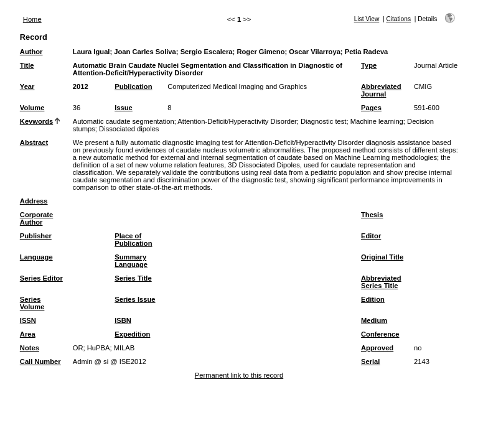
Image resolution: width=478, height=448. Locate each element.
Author (31, 52)
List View (367, 19)
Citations (398, 19)
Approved (377, 348)
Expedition (132, 334)
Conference (380, 334)
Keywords (36, 121)
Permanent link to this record (239, 375)
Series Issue (135, 299)
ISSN (28, 320)
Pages (371, 108)
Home (32, 19)
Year (27, 86)
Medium (374, 320)
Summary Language (131, 261)
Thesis (372, 215)
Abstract (34, 142)
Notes (30, 348)
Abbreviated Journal (381, 90)
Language (36, 257)
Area (28, 334)
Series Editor (41, 278)
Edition (373, 299)
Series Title (133, 278)
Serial (370, 362)
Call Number (40, 362)
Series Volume (32, 303)
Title (27, 65)
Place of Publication (133, 240)
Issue (124, 108)
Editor (371, 236)
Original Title (382, 257)
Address (34, 201)
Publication (133, 86)
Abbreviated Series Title (381, 282)
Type (369, 65)
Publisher (36, 236)
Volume (32, 108)
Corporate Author (36, 218)
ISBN (123, 320)
